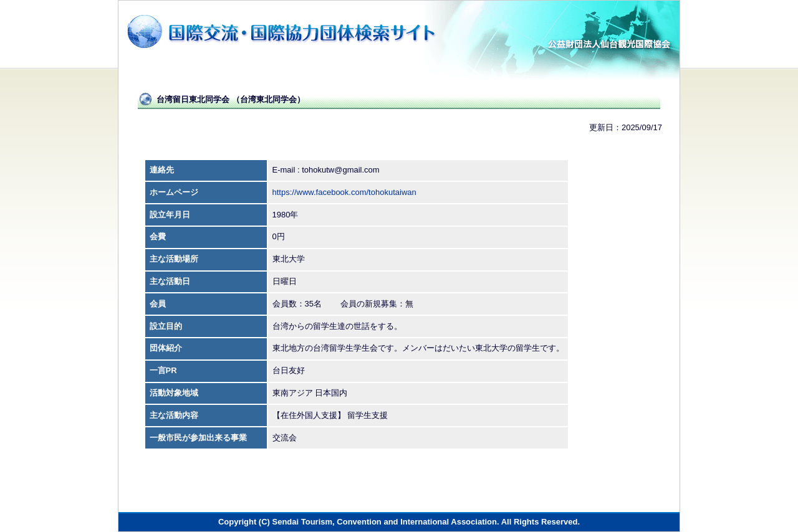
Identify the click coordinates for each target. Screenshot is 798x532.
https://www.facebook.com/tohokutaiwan (344, 192)
